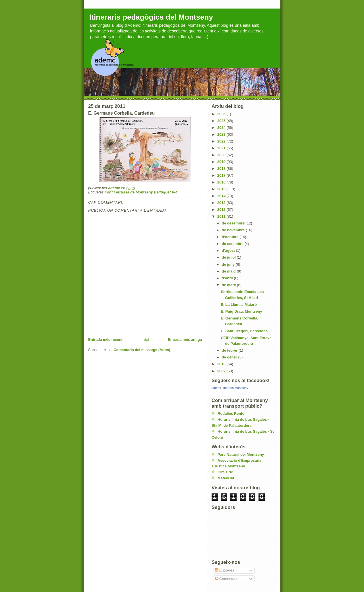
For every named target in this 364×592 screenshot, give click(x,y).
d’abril (228, 278)
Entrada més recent (105, 340)
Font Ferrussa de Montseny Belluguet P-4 (141, 192)
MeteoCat (226, 478)
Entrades (225, 570)
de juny (229, 264)
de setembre (233, 244)
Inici (145, 340)
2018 (222, 169)
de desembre (234, 223)
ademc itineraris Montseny (230, 388)
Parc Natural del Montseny (241, 454)
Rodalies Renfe (231, 413)
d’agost (229, 250)
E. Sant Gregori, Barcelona (244, 331)
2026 (222, 114)
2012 (222, 210)
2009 (222, 371)
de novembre (234, 230)
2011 (222, 216)
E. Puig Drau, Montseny (241, 311)
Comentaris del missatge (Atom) (142, 350)
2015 (222, 189)
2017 (222, 175)
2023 (222, 134)
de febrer (230, 350)
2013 (222, 203)
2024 (222, 128)
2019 (222, 162)
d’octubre (231, 237)
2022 (222, 141)
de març (229, 285)
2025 (222, 121)
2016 (222, 182)
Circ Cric (225, 472)
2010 (222, 364)
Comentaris (227, 579)
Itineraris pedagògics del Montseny (151, 17)
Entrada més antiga (185, 340)
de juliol (229, 257)
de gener (230, 357)
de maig (229, 271)
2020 (222, 155)
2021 (222, 148)
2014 (222, 196)
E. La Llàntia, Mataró (239, 305)
